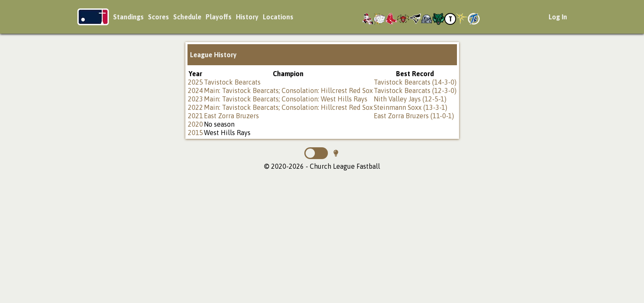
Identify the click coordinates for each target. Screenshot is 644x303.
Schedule (187, 17)
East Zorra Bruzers (231, 116)
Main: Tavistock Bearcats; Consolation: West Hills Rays (286, 99)
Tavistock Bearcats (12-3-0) (415, 90)
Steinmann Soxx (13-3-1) (410, 107)
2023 (195, 99)
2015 (195, 133)
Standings (128, 17)
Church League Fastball (93, 17)
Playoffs (219, 17)
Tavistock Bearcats (232, 82)
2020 (195, 124)
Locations (278, 17)
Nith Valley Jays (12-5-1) (410, 99)
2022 (195, 107)
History (247, 17)
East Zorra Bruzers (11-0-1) (414, 116)
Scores (158, 17)
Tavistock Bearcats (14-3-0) (415, 82)
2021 (195, 116)
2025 (195, 82)
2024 (195, 90)
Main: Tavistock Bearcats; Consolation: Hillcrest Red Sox (288, 90)
